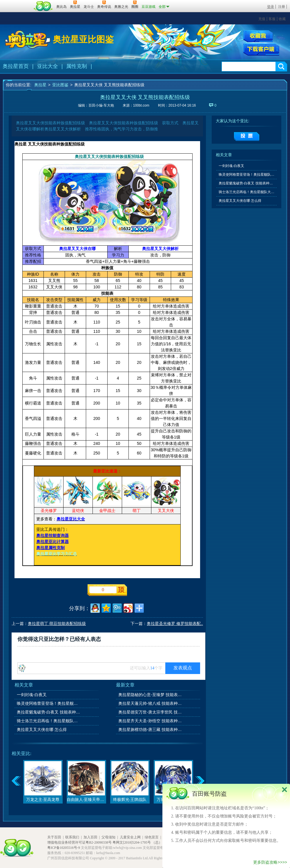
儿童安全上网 (130, 837)
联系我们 (72, 837)
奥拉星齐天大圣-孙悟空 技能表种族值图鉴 (151, 721)
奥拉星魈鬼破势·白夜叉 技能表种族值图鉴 (49, 712)
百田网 (43, 6)
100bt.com (141, 105)
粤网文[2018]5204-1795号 (132, 842)
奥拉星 (40, 85)
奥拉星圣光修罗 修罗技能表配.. (175, 623)
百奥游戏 (17, 3)
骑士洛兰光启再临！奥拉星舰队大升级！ (49, 721)
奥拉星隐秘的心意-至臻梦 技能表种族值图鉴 (151, 695)
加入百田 (90, 837)
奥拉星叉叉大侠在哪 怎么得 (42, 729)
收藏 (282, 19)
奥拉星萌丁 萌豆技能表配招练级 (57, 623)
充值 (262, 19)
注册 (282, 7)
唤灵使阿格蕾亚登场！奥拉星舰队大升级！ (49, 703)
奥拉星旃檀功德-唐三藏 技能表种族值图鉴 (151, 729)
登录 (271, 7)
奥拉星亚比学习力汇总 (57, 554)
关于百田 (54, 837)
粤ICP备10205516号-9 (64, 848)
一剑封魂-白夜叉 (32, 695)
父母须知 (108, 837)
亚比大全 (48, 66)
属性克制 (77, 66)
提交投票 (247, 136)
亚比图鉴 (60, 85)
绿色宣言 (152, 837)
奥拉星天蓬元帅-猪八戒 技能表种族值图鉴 (151, 703)
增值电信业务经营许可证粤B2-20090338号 (79, 842)
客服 (272, 19)
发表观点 (183, 668)
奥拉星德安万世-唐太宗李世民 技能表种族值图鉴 (151, 712)
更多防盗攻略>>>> (270, 862)
